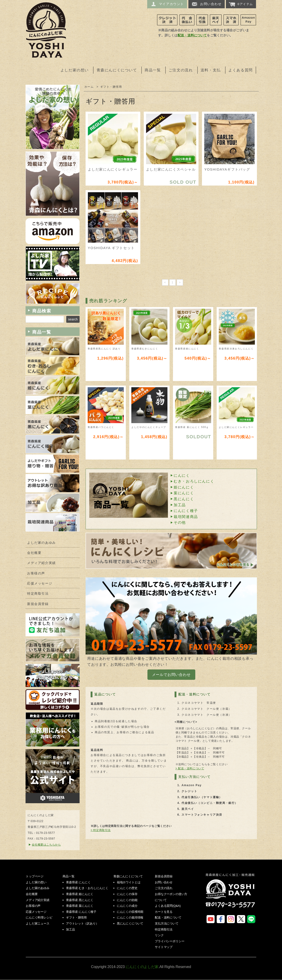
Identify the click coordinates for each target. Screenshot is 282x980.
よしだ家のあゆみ (42, 543)
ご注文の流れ (181, 70)
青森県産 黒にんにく (80, 900)
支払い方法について (194, 777)
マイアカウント (167, 4)
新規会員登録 (38, 604)
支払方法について (167, 923)
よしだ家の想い (75, 70)
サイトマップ (164, 947)
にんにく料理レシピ (39, 917)
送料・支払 (211, 70)
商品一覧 (153, 70)
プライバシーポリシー (170, 941)
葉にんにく (184, 493)
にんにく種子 (186, 511)
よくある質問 (241, 70)
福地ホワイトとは (129, 882)
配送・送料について (192, 35)
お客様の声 (36, 573)
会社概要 (34, 553)
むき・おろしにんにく (194, 481)
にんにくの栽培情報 (130, 917)
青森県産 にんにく (78, 882)
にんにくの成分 (127, 906)
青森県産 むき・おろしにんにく (87, 888)
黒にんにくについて (130, 923)
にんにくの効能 (127, 900)
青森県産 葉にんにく (80, 906)
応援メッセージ (40, 583)
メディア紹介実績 (42, 563)
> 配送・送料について (190, 768)
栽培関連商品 (186, 517)
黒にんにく (184, 499)
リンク (159, 935)
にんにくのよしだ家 (231, 894)
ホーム (89, 87)
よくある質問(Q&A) (168, 906)
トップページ (35, 876)
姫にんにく (184, 487)
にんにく (182, 475)
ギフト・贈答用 (111, 87)
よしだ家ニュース (38, 923)
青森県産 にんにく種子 (81, 912)
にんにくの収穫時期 (130, 912)
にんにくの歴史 (127, 888)
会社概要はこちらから (46, 845)
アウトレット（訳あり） (82, 923)
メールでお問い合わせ (171, 675)
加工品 (180, 505)
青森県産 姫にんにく (80, 894)
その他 (180, 522)
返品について (105, 694)
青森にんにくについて (117, 70)
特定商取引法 (38, 594)
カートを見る (164, 912)
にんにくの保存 (127, 894)
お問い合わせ (207, 4)
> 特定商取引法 (101, 830)
